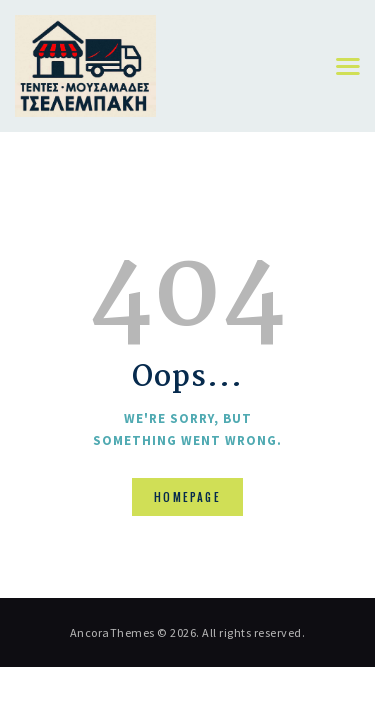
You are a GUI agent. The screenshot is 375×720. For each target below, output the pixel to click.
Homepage (187, 497)
